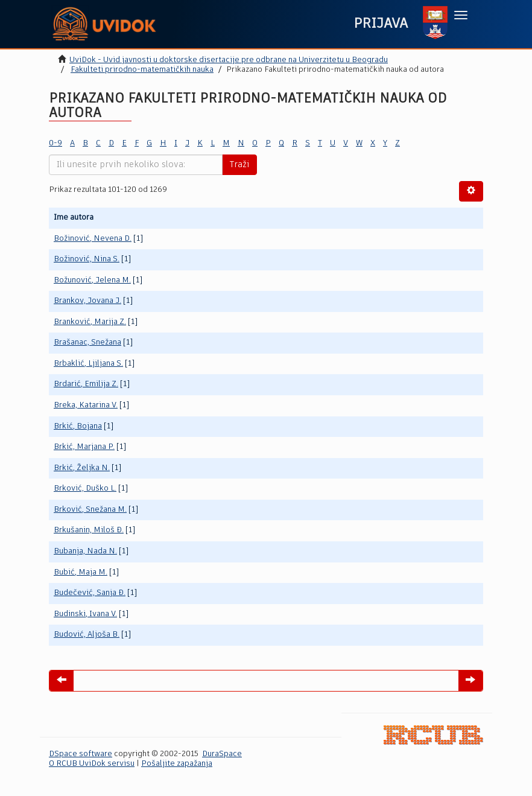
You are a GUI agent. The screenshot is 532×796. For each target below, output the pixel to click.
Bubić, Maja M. (81, 572)
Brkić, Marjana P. (84, 447)
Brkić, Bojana (78, 426)
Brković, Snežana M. (90, 510)
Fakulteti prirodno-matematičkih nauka (142, 70)
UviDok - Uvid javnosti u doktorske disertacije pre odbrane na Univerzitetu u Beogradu (229, 60)
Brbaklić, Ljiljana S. (88, 364)
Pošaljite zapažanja (177, 764)
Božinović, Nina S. (87, 259)
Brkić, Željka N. (82, 468)
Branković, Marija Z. (90, 322)
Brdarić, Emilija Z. (86, 384)
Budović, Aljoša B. (87, 635)
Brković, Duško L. (85, 489)
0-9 (55, 143)
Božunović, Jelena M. (92, 280)
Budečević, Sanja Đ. (90, 593)
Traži (239, 165)
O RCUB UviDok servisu (92, 764)
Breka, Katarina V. (86, 405)
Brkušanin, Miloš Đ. (89, 530)
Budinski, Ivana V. (85, 614)
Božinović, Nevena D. (93, 239)
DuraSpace (222, 754)
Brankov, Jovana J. (87, 301)
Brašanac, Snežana (87, 342)
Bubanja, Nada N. (85, 551)
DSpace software (81, 754)
